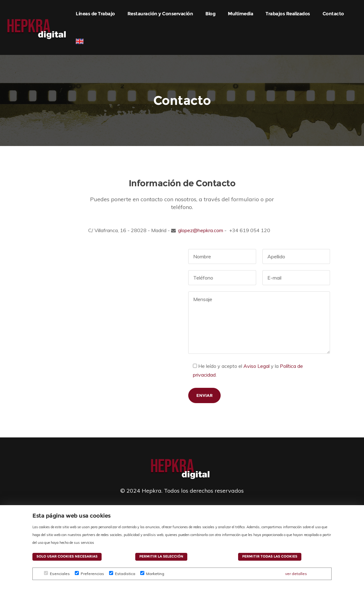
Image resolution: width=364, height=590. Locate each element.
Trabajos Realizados (288, 14)
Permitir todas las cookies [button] (270, 556)
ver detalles (296, 574)
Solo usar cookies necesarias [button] (67, 556)
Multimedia (240, 14)
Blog (210, 14)
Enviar (204, 395)
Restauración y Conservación (160, 14)
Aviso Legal (256, 366)
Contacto (333, 14)
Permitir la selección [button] (161, 556)
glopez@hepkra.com (201, 230)
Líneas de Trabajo (95, 14)
